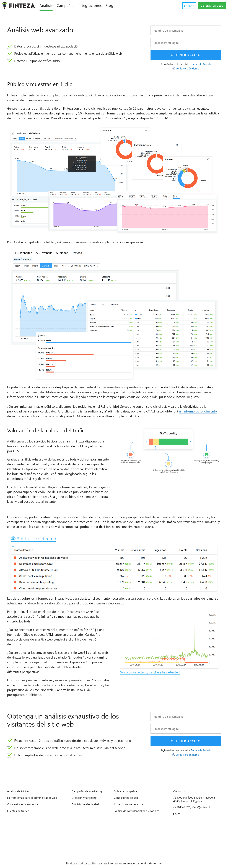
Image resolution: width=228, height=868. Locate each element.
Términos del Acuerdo (203, 64)
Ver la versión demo (188, 68)
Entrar (184, 6)
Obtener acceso (210, 6)
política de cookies (156, 863)
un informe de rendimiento (44, 426)
